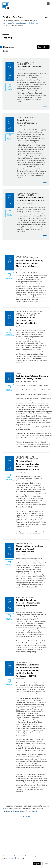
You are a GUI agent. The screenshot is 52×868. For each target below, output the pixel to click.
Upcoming (9, 47)
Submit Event (43, 47)
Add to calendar (10, 87)
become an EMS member (29, 23)
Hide (47, 17)
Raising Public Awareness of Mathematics (21, 811)
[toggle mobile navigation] (48, 4)
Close (46, 864)
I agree (37, 864)
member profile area (10, 23)
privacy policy (19, 858)
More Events (26, 816)
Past (5, 51)
